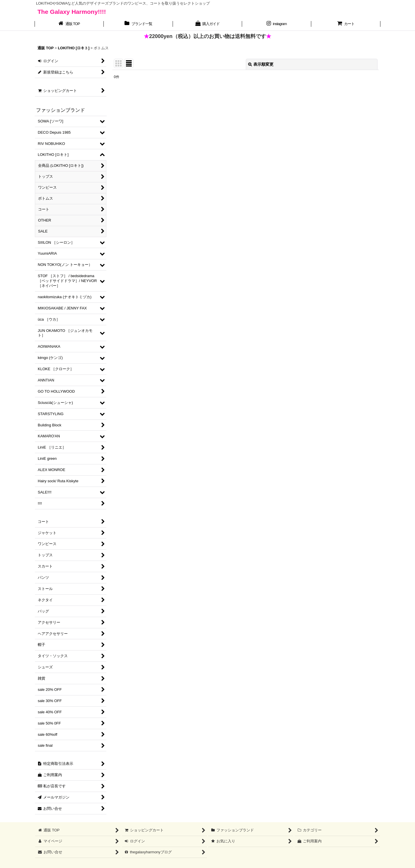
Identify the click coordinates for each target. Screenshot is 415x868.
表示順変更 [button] (261, 64)
